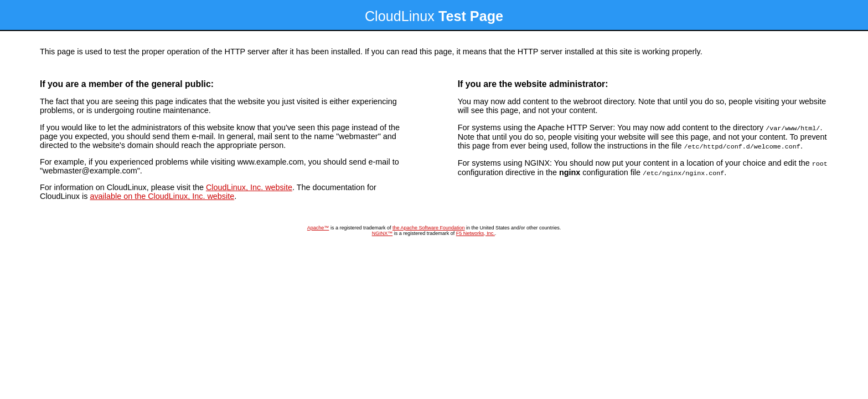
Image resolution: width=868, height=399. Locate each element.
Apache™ (318, 228)
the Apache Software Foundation (429, 228)
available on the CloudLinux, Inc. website (162, 196)
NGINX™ (383, 233)
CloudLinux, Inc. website (249, 187)
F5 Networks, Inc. (476, 233)
